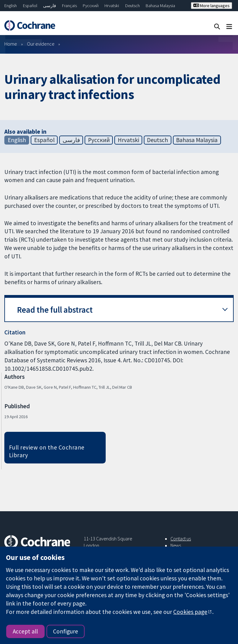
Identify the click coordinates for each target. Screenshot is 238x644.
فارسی (50, 6)
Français (69, 6)
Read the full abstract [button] (55, 310)
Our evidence (41, 44)
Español (30, 6)
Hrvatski (112, 6)
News (176, 545)
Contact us (181, 539)
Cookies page (190, 612)
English (11, 6)
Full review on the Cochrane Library (47, 451)
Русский (91, 6)
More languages (212, 6)
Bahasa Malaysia (160, 6)
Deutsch (132, 6)
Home (11, 44)
